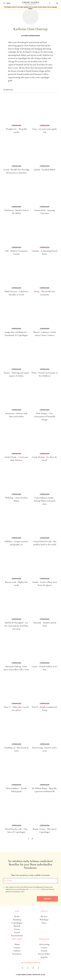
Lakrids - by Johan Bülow (45, 170)
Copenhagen (17, 923)
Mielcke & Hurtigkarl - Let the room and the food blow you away (16, 626)
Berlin (17, 916)
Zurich (17, 932)
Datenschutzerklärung (35, 889)
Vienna (17, 929)
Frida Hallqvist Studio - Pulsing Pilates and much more (45, 501)
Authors (17, 951)
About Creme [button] (17, 939)
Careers (44, 948)
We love (44, 916)
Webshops (44, 920)
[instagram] (28, 968)
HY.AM (43, 975)
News (44, 923)
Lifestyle (44, 911)
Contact (17, 948)
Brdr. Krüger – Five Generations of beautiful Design (45, 416)
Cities (17, 911)
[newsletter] (39, 968)
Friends (44, 951)
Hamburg (17, 920)
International (17, 936)
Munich (17, 926)
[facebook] (22, 968)
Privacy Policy (44, 954)
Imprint (44, 957)
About (17, 944)
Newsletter (17, 954)
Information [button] (44, 939)
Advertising (44, 944)
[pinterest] (33, 968)
